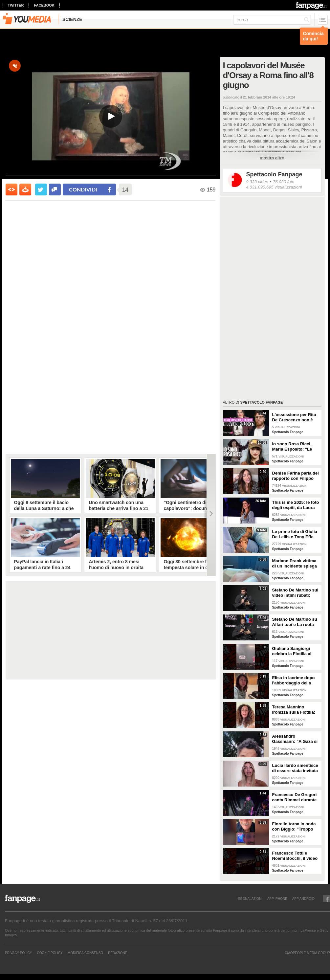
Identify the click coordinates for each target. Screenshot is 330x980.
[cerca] (272, 20)
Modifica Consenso (85, 953)
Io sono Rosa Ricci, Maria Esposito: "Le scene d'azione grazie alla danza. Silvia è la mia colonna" (294, 447)
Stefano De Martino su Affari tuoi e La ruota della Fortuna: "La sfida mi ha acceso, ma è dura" (296, 622)
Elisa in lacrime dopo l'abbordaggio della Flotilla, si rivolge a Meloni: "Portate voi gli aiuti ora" (295, 680)
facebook (44, 5)
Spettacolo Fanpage (274, 174)
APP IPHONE (277, 899)
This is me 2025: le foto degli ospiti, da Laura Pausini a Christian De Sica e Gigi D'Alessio (296, 505)
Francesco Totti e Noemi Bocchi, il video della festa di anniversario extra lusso (295, 856)
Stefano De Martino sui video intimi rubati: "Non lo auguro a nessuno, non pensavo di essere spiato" (295, 593)
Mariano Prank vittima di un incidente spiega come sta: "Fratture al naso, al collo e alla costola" (295, 564)
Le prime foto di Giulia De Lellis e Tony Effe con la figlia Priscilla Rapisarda (295, 534)
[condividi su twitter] (41, 189)
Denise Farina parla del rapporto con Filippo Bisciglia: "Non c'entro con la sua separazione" (296, 476)
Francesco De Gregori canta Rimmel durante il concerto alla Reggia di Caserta (295, 797)
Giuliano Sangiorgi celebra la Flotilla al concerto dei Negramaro (292, 651)
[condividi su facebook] (55, 189)
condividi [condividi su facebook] (83, 189)
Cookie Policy (50, 953)
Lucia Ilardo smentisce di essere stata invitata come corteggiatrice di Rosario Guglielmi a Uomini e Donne (295, 768)
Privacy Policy (18, 953)
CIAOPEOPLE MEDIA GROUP (307, 953)
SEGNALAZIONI (250, 899)
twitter (16, 5)
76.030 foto (284, 182)
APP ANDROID (303, 899)
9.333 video (257, 182)
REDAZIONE (118, 953)
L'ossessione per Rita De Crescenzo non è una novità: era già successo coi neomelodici (294, 417)
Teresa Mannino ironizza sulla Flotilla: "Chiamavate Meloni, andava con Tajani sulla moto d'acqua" (296, 710)
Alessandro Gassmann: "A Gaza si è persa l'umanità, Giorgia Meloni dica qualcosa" (295, 739)
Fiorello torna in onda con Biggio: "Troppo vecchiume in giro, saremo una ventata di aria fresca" (295, 827)
